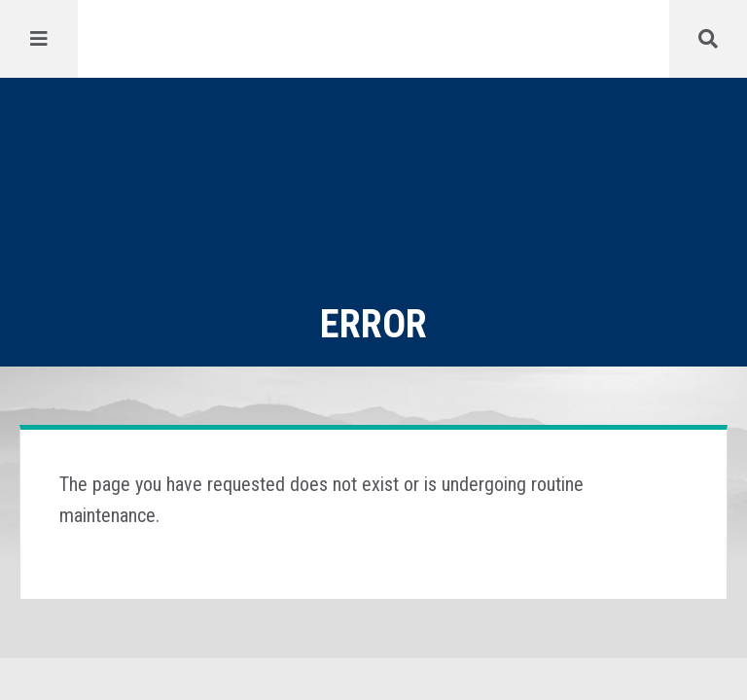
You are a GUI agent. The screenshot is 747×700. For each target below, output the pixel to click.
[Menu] (39, 39)
